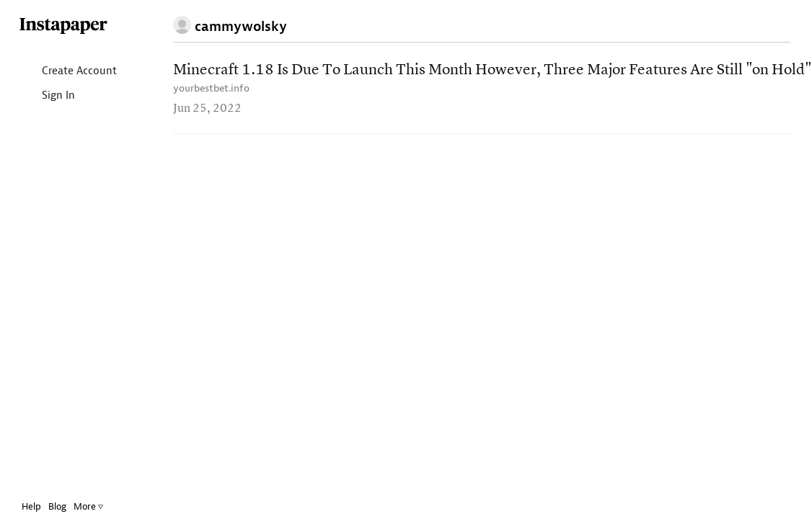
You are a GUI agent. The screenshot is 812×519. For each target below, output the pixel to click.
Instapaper (63, 26)
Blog (57, 506)
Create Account (67, 72)
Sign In (47, 96)
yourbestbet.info (211, 88)
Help (31, 506)
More (88, 506)
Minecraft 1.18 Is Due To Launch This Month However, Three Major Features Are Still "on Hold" (493, 70)
